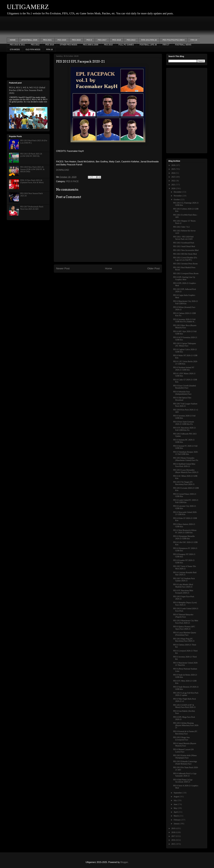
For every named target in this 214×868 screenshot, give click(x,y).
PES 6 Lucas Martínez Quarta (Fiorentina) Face (185, 634)
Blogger (124, 862)
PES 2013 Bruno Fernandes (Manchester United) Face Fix (186, 459)
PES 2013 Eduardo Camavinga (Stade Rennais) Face (185, 763)
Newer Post (63, 268)
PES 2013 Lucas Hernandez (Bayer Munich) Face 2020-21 (186, 471)
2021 (174, 185)
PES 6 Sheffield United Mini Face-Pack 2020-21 (184, 465)
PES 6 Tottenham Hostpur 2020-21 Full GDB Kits (186, 453)
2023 (174, 177)
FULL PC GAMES (126, 45)
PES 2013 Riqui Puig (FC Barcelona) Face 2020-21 (184, 640)
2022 (174, 181)
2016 (174, 840)
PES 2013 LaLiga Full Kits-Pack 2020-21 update (186, 694)
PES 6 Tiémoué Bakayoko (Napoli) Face (183, 616)
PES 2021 (47, 40)
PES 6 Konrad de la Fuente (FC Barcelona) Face (185, 733)
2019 (174, 828)
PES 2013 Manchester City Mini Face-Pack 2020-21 (186, 622)
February (177, 820)
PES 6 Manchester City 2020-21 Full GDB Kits (186, 302)
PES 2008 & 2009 (91, 45)
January (177, 824)
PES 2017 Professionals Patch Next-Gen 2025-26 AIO (32, 208)
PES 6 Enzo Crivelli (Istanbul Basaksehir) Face (185, 387)
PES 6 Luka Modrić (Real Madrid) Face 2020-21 (183, 586)
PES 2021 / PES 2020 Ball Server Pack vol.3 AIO (183, 238)
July (175, 800)
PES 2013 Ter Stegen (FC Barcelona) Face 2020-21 (184, 483)
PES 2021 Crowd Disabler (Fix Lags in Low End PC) (185, 259)
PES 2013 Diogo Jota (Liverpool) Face (181, 739)
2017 (174, 836)
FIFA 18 (194, 40)
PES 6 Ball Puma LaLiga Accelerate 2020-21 (183, 781)
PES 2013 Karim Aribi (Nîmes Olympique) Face (185, 757)
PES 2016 (50, 45)
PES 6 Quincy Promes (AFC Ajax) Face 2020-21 (184, 628)
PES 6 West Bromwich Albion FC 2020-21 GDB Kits (185, 531)
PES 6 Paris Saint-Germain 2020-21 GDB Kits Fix (184, 423)
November (178, 196)
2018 (174, 832)
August (177, 797)
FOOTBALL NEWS (183, 45)
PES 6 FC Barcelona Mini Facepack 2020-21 (183, 592)
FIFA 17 (166, 45)
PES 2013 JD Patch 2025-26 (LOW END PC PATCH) (31, 155)
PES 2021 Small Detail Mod (184, 246)
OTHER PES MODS (68, 45)
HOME (13, 40)
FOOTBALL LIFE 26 (148, 45)
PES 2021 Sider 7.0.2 (181, 227)
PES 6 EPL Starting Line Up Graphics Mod (184, 278)
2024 (174, 173)
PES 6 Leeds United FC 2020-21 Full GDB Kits (186, 501)
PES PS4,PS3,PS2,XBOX (174, 40)
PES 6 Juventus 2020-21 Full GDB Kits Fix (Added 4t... (184, 321)
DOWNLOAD (63, 170)
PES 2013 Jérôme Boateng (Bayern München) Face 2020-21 (186, 725)
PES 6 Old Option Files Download (182, 399)
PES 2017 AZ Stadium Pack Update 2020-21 (184, 580)
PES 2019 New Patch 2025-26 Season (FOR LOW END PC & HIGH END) (32, 169)
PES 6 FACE (72, 181)
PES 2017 (102, 40)
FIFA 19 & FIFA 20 (149, 40)
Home (108, 268)
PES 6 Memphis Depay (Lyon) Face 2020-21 (185, 604)
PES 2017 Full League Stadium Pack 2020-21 (185, 405)
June (176, 804)
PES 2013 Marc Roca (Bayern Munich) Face (185, 327)
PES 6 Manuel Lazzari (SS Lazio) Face (183, 751)
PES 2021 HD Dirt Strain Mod (185, 254)
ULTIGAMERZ (28, 7)
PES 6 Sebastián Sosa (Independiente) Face (182, 393)
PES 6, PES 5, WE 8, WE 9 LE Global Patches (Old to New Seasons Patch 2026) (27, 90)
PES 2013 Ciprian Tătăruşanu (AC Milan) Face (185, 345)
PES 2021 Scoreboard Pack (184, 243)
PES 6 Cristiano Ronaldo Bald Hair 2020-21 (185, 574)
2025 (174, 169)
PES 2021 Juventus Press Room (185, 264)
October (177, 200)
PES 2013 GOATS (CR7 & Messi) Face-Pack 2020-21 (184, 706)
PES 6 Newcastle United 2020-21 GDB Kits (185, 513)
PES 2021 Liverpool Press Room (186, 274)
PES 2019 (76, 40)
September (178, 793)
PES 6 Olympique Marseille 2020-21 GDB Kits (184, 537)
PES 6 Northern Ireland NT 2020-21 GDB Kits (184, 369)
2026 (174, 165)
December (178, 192)
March (176, 816)
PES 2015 (108, 45)
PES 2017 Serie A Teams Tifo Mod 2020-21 (185, 568)
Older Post (153, 268)
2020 (174, 189)
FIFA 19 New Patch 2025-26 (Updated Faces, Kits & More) (32, 181)
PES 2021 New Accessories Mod (186, 250)
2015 (174, 844)
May (176, 808)
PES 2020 (62, 40)
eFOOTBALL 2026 (29, 40)
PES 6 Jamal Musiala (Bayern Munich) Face (185, 745)
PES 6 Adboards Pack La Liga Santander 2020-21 (185, 775)
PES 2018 (116, 40)
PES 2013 (131, 40)
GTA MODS (15, 49)
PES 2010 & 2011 (17, 45)
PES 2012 (35, 45)
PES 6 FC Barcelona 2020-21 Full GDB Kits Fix (185, 429)
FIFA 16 (49, 49)
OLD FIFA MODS (33, 49)
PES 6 (89, 40)
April (176, 812)
